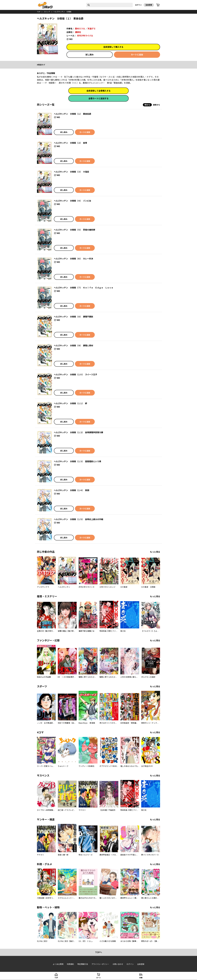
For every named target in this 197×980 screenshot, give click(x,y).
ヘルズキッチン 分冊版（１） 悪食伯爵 (72, 114)
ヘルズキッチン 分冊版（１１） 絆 (70, 403)
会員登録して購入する (113, 47)
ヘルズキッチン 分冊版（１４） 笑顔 (71, 490)
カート (98, 978)
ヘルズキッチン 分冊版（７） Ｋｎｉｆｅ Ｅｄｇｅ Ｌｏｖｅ (84, 288)
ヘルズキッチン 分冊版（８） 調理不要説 (73, 317)
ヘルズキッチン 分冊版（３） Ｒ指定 (71, 172)
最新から (157, 105)
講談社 (78, 32)
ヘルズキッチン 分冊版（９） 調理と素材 (73, 346)
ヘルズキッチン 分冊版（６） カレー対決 (73, 259)
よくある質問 (58, 964)
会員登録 (149, 5)
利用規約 (70, 964)
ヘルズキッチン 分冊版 (62, 12)
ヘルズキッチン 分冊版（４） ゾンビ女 (72, 201)
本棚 (141, 978)
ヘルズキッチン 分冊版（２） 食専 (70, 143)
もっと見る (155, 552)
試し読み (90, 55)
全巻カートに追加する (98, 98)
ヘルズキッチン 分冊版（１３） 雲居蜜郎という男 (78, 461)
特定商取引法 (83, 964)
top (39, 12)
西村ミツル (80, 29)
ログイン (138, 5)
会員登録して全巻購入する (98, 91)
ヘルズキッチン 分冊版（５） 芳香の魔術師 (75, 230)
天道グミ (92, 29)
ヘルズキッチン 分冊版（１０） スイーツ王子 (76, 375)
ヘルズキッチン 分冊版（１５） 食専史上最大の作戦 (79, 519)
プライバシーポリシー (100, 964)
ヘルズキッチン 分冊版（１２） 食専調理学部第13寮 (79, 432)
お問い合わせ (118, 964)
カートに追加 (137, 55)
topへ (99, 952)
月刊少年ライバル (85, 36)
